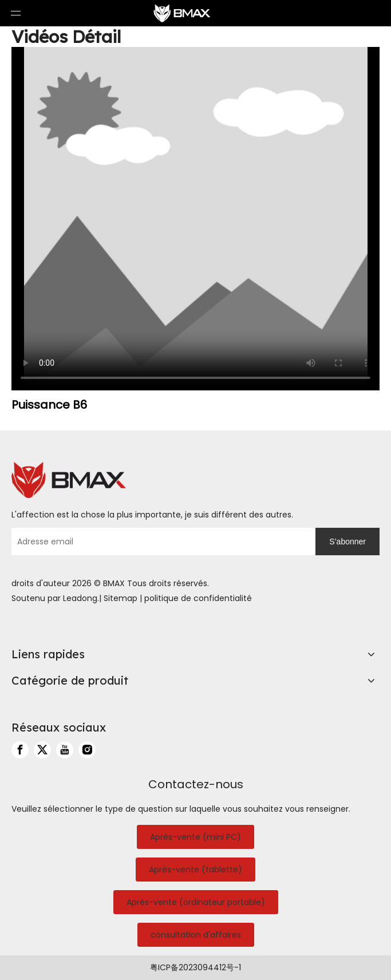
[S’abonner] (347, 542)
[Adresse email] (161, 542)
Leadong (80, 598)
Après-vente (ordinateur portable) (196, 902)
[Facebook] (20, 750)
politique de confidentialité (198, 598)
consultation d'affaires (196, 935)
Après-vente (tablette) (195, 870)
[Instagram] (87, 750)
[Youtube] (65, 750)
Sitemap (121, 598)
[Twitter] (42, 750)
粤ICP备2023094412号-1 (195, 967)
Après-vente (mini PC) (195, 837)
